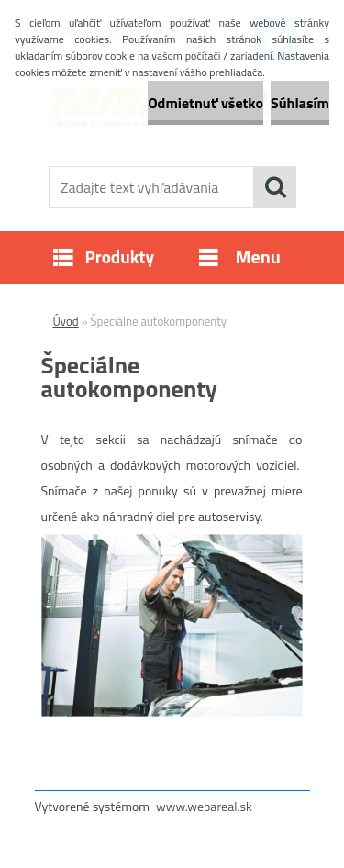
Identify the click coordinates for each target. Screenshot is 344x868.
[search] (275, 187)
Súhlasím (300, 103)
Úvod (66, 321)
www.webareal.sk (204, 806)
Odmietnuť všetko (205, 103)
